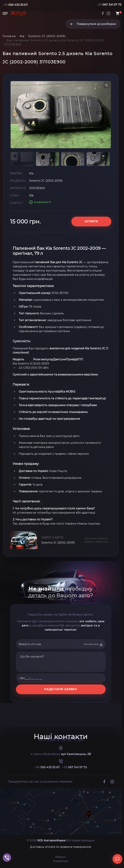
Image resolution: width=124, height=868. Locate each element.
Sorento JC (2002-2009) (58, 543)
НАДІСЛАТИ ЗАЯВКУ (61, 689)
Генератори (61, 861)
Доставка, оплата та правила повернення (96, 540)
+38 (15, 5)
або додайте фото (94, 644)
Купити (91, 221)
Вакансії (61, 857)
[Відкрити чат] (117, 859)
